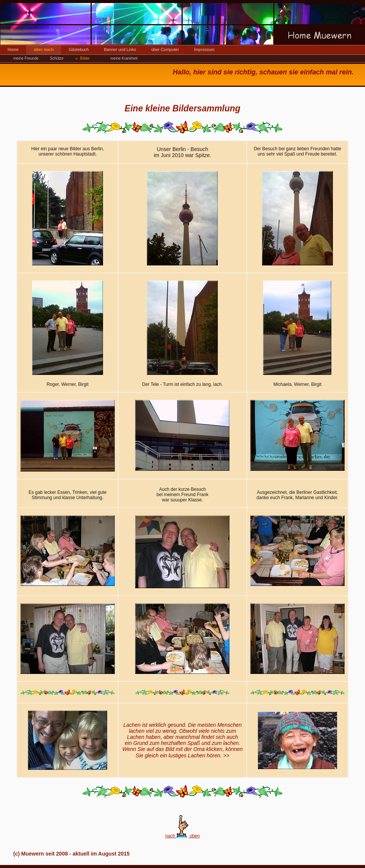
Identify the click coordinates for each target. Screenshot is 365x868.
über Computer (165, 49)
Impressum (204, 49)
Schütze (57, 58)
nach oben (182, 836)
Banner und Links (120, 49)
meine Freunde (26, 58)
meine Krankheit (124, 58)
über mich (44, 49)
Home (13, 49)
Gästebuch (79, 49)
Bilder (85, 58)
